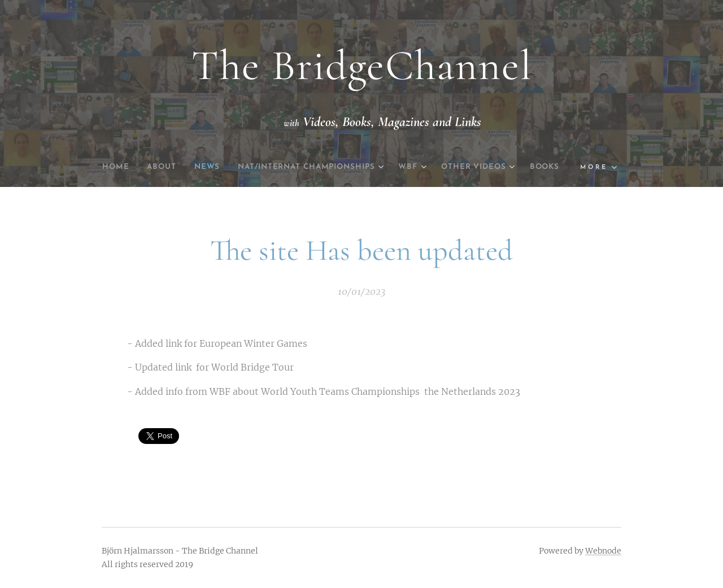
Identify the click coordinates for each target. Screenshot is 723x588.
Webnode (603, 551)
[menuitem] (123, 167)
